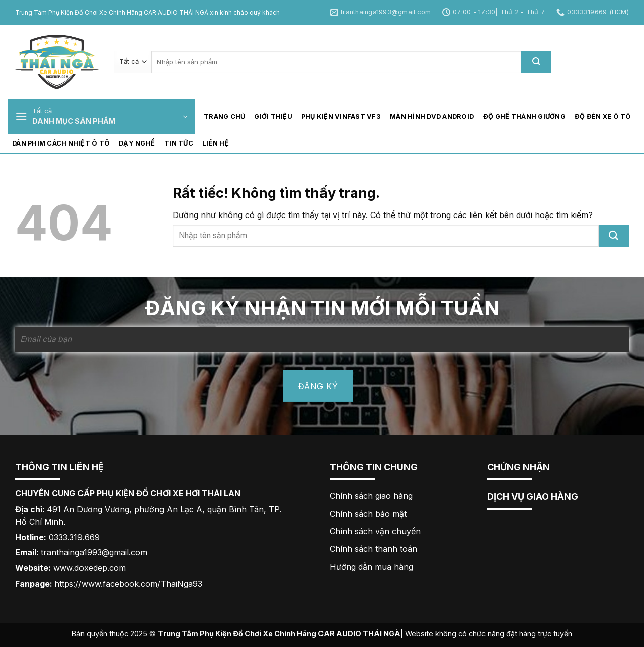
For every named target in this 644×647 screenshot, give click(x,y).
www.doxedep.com (90, 568)
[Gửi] (536, 62)
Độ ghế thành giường (524, 117)
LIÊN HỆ (216, 143)
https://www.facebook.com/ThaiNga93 (128, 584)
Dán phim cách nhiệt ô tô (61, 143)
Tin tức (179, 143)
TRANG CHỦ (224, 117)
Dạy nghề (137, 143)
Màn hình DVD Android (432, 117)
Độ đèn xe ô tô (603, 117)
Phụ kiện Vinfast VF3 (341, 117)
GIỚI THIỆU (273, 117)
